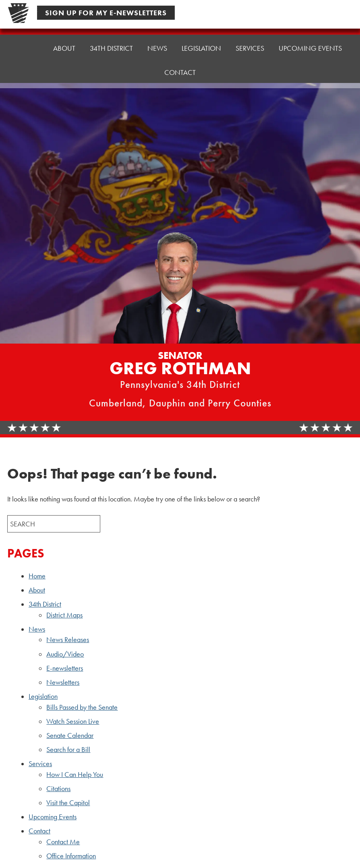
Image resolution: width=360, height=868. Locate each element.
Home (28, 48)
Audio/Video (65, 654)
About (64, 48)
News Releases (68, 640)
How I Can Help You (75, 775)
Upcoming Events (310, 48)
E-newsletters (65, 668)
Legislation (201, 48)
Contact (180, 71)
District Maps (64, 615)
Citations (58, 789)
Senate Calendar (70, 735)
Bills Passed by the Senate (82, 707)
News (157, 48)
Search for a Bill (68, 750)
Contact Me (63, 842)
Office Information (71, 856)
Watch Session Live (73, 721)
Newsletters (63, 682)
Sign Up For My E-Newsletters (106, 13)
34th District (111, 48)
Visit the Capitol (68, 803)
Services (250, 48)
